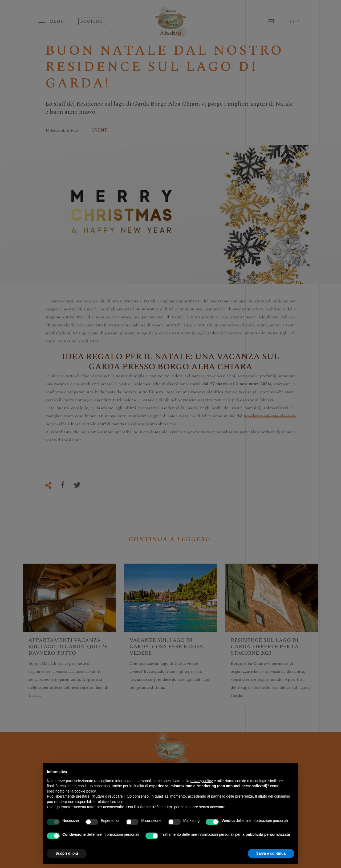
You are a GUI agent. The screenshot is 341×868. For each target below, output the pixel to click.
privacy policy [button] (202, 781)
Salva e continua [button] (271, 853)
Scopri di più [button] (67, 853)
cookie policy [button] (85, 791)
